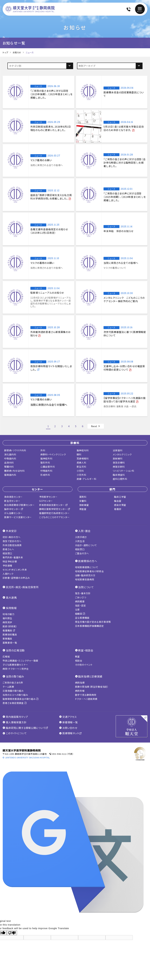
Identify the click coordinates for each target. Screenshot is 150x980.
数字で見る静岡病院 (86, 695)
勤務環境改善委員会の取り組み (21, 699)
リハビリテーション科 (124, 471)
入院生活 (80, 541)
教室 (78, 656)
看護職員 (9, 630)
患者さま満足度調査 (15, 703)
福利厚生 (7, 618)
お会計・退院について (86, 545)
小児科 (80, 471)
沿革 (78, 610)
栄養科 (83, 501)
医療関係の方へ (88, 561)
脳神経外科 (46, 458)
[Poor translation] (12, 933)
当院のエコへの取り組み (15, 695)
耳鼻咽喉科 (83, 458)
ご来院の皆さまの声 (13, 683)
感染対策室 (120, 505)
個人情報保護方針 (14, 722)
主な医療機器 (82, 618)
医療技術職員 (10, 634)
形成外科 (45, 475)
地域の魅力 (9, 614)
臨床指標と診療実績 (90, 676)
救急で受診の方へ (12, 541)
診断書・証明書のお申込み (16, 578)
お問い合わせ (68, 728)
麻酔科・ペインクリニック (53, 454)
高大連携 (11, 597)
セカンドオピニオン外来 (15, 570)
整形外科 (45, 463)
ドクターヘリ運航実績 (86, 699)
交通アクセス (68, 717)
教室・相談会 (86, 650)
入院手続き (81, 537)
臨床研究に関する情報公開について (25, 728)
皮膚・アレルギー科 (87, 479)
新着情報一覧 (68, 722)
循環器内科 (10, 475)
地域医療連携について (87, 567)
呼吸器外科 (46, 471)
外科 (43, 450)
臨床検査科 (119, 475)
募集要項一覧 (10, 643)
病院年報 (80, 691)
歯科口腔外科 (120, 479)
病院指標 (80, 683)
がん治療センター (13, 513)
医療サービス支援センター (18, 517)
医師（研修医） (10, 626)
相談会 (79, 661)
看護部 (118, 509)
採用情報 (11, 608)
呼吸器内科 (10, 458)
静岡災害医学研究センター (55, 509)
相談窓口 (7, 553)
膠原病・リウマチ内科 (15, 450)
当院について (86, 587)
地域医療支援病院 (85, 579)
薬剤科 (83, 497)
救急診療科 (119, 463)
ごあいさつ (81, 597)
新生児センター (12, 501)
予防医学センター (48, 497)
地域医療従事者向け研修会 (89, 571)
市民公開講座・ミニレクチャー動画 (20, 661)
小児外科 (82, 475)
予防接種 (7, 566)
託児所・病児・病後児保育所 (22, 587)
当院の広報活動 (15, 650)
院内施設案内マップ (15, 717)
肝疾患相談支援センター (53, 505)
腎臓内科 (9, 467)
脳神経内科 (83, 450)
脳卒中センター (14, 509)
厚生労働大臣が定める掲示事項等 (93, 622)
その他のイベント (84, 665)
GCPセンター (46, 501)
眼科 (79, 454)
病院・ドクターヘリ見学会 (16, 669)
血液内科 (9, 463)
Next (96, 426)
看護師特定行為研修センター (54, 513)
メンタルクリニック (122, 454)
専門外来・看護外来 (13, 557)
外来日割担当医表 (12, 545)
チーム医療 (8, 687)
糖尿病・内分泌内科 (14, 471)
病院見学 (7, 622)
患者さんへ (8, 549)
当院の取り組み (15, 676)
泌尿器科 (118, 450)
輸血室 (118, 501)
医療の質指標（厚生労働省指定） (92, 687)
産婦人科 (82, 463)
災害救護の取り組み (13, 691)
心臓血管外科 (48, 467)
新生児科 (82, 467)
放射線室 (84, 505)
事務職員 (7, 639)
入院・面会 (84, 531)
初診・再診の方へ (12, 537)
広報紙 (6, 656)
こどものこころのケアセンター (54, 517)
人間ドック (8, 574)
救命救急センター (13, 497)
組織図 (80, 614)
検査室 (83, 509)
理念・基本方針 (83, 593)
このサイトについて (15, 733)
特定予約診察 (10, 561)
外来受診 (11, 531)
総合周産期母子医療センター (19, 505)
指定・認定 (81, 605)
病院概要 (80, 601)
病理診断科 (119, 467)
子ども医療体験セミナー (15, 665)
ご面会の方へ (82, 553)
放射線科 (118, 458)
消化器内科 (10, 454)
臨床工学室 (120, 497)
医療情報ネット (70, 733)
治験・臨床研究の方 (85, 575)
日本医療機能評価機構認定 (89, 626)
